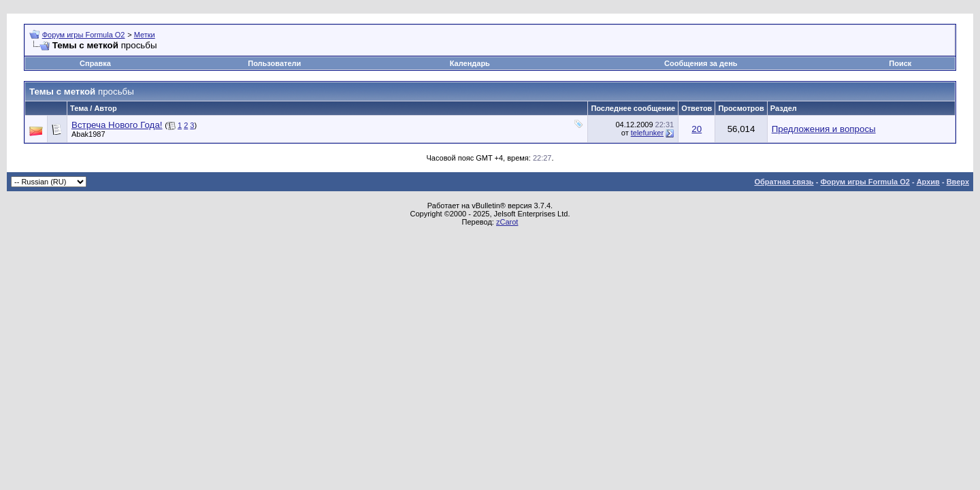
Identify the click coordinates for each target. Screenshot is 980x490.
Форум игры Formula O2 (84, 35)
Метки (145, 35)
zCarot (507, 222)
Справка (95, 63)
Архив (928, 182)
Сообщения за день (701, 63)
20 (697, 129)
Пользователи (274, 63)
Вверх (958, 182)
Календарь (470, 63)
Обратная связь (784, 182)
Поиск (900, 63)
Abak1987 (88, 134)
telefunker (647, 133)
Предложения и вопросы (824, 129)
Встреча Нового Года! (117, 125)
